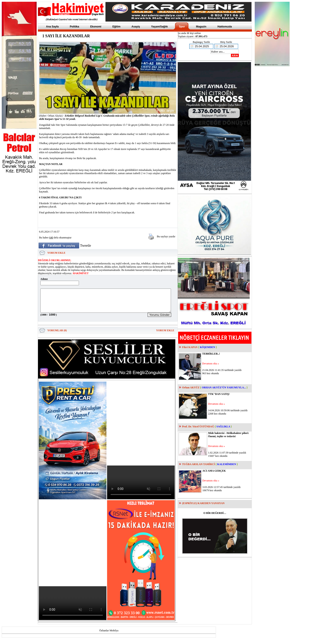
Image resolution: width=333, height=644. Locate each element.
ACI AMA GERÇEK (214, 471)
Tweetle (85, 246)
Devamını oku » (211, 364)
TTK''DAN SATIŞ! (219, 394)
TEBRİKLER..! (211, 354)
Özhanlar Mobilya (109, 635)
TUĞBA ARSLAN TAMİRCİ (198, 464)
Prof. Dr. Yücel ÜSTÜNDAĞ (198, 427)
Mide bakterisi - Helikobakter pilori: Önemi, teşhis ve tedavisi (229, 435)
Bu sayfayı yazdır (166, 236)
